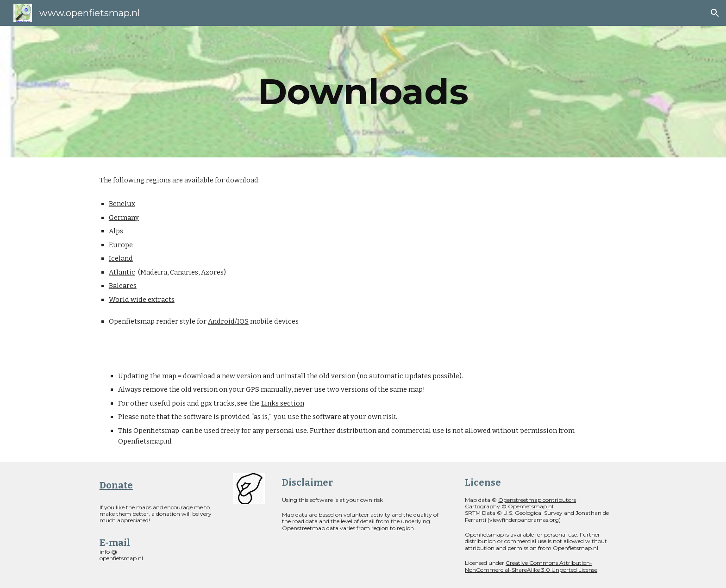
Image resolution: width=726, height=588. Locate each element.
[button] (715, 13)
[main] (363, 92)
